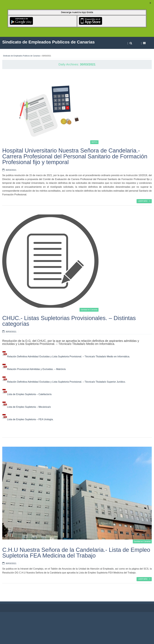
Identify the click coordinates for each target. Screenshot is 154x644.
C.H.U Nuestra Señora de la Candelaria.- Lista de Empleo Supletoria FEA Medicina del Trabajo (76, 553)
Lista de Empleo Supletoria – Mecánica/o (27, 407)
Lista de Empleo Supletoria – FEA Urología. (28, 419)
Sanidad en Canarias (89, 310)
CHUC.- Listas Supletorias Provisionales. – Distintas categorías (69, 321)
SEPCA (94, 142)
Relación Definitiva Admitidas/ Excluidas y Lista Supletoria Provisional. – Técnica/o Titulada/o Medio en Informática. (66, 357)
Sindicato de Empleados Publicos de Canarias (22, 56)
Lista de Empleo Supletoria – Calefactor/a (27, 394)
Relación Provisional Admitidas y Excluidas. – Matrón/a (34, 369)
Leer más (144, 201)
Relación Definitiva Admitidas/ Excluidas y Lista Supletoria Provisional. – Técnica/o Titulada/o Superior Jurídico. (64, 382)
